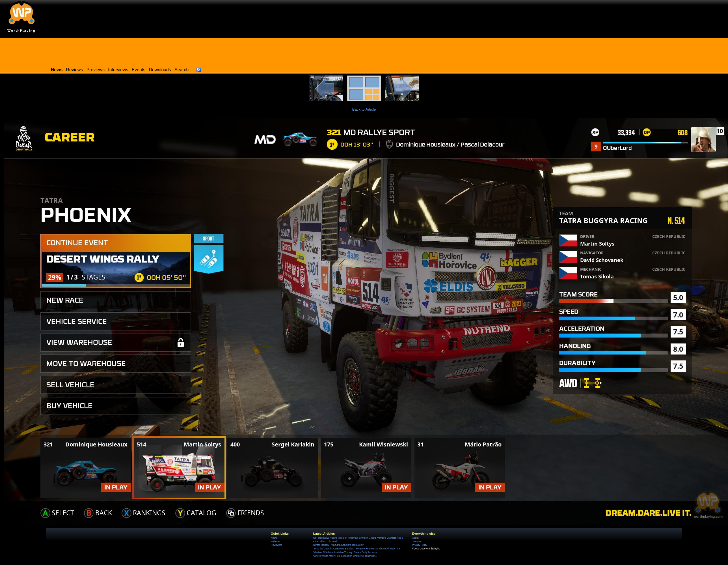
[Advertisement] (364, 51)
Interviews (118, 70)
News (274, 538)
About (415, 538)
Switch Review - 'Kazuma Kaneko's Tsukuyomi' (338, 545)
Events (139, 70)
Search (182, 70)
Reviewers (276, 545)
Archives (276, 542)
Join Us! (417, 542)
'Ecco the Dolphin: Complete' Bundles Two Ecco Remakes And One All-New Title (357, 549)
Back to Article (364, 109)
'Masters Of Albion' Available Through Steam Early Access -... (346, 552)
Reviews (75, 70)
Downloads (160, 70)
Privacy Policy (420, 545)
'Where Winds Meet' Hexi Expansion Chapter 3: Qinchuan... (345, 556)
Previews (96, 70)
